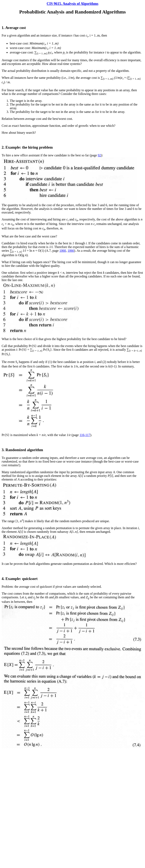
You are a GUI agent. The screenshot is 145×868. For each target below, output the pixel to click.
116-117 (85, 435)
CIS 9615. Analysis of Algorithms (73, 4)
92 (99, 155)
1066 (71, 251)
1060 (63, 251)
